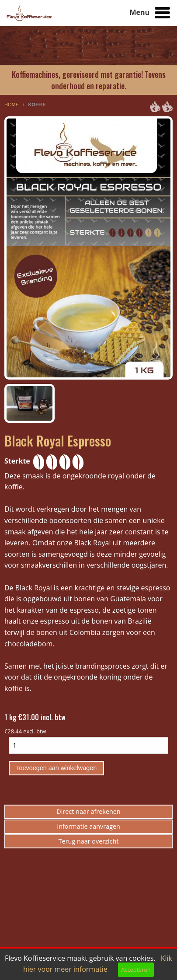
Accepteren (136, 970)
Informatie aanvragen (88, 826)
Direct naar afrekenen (88, 811)
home (12, 105)
